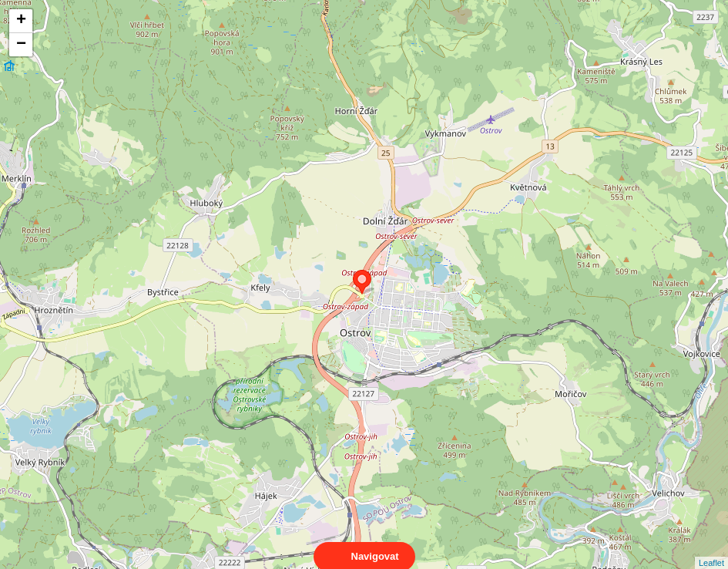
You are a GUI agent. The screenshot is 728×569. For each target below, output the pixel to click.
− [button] (21, 45)
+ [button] (21, 21)
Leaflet (711, 549)
